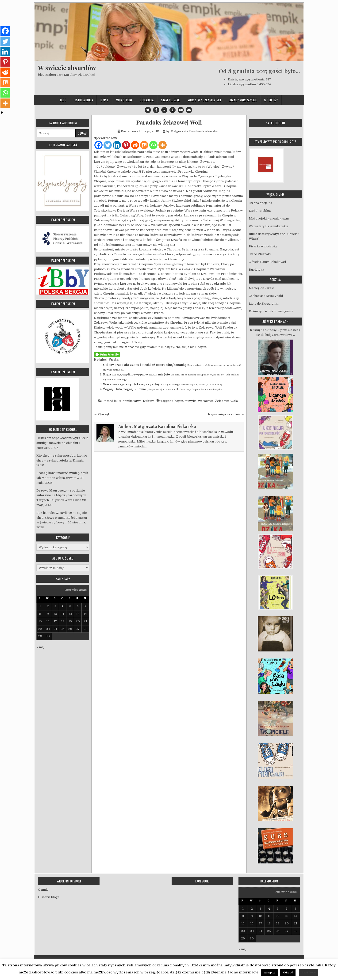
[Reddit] (135, 145)
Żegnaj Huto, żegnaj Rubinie (125, 389)
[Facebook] (98, 145)
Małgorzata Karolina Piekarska (194, 131)
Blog (63, 100)
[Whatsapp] (153, 145)
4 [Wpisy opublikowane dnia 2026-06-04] (63, 606)
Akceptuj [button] (270, 973)
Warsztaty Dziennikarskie (205, 100)
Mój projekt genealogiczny (269, 218)
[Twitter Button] (148, 110)
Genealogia (147, 100)
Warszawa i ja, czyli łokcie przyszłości (133, 384)
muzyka (190, 401)
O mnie (104, 100)
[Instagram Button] (173, 110)
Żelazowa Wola (226, 401)
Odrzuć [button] (288, 973)
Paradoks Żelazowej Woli (169, 122)
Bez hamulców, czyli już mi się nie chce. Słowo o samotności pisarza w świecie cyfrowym (62, 518)
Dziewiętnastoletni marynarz (271, 311)
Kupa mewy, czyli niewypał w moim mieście (136, 374)
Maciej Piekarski (261, 288)
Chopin (178, 401)
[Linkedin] (117, 145)
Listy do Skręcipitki (264, 304)
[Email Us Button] (189, 110)
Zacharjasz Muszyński (266, 296)
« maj (40, 647)
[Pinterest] (126, 145)
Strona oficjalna (260, 203)
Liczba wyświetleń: (243, 84)
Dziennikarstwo (129, 401)
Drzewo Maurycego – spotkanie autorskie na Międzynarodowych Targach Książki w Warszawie (61, 495)
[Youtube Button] (181, 110)
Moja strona (124, 100)
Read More (309, 973)
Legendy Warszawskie (243, 100)
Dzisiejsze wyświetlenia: (247, 79)
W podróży (271, 100)
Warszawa (206, 401)
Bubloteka (256, 270)
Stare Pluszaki (171, 100)
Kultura (149, 401)
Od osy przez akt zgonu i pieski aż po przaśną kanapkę (145, 365)
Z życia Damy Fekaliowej (267, 262)
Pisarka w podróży (263, 246)
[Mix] (144, 145)
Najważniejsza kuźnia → (226, 414)
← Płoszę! (101, 414)
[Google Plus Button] (164, 110)
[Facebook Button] (156, 110)
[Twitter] (108, 145)
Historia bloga (83, 100)
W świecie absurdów (67, 68)
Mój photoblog (260, 211)
